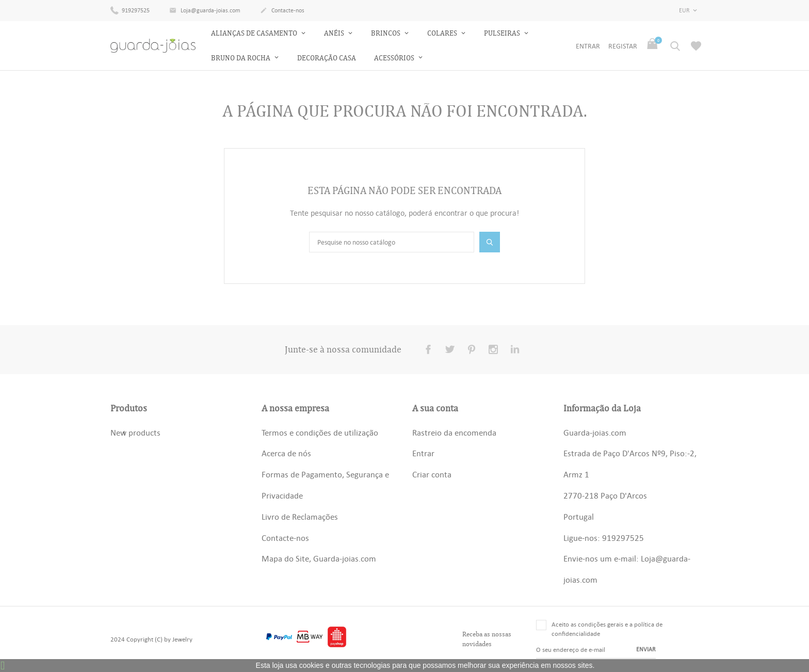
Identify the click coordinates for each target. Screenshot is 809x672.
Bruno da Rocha (241, 58)
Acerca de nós (286, 453)
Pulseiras (503, 33)
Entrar (423, 453)
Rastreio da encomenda (454, 433)
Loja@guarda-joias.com (205, 11)
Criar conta (432, 474)
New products (135, 433)
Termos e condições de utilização (320, 433)
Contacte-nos (282, 11)
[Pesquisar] (392, 242)
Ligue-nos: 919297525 (604, 538)
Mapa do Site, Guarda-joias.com (319, 558)
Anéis (335, 33)
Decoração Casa (327, 58)
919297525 (130, 10)
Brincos (386, 33)
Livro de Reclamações (300, 517)
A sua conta (435, 408)
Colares (443, 33)
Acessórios (395, 58)
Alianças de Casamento (255, 33)
